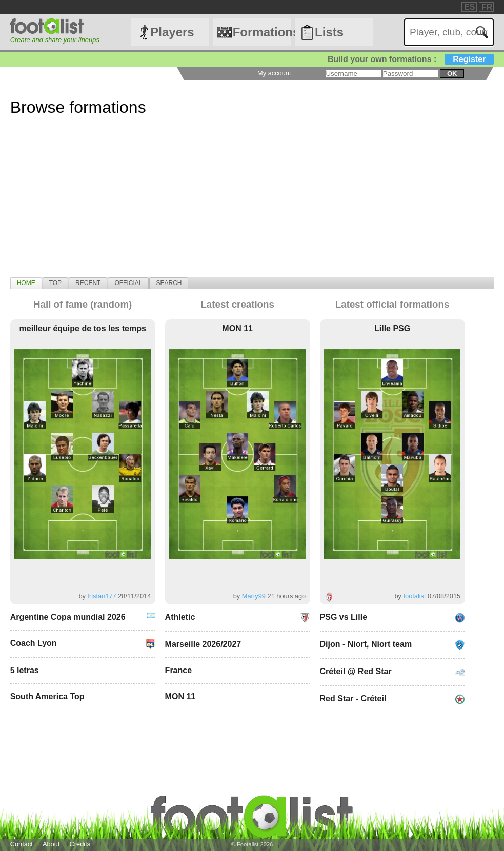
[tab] (26, 283)
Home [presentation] (26, 283)
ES (469, 7)
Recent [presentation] (88, 283)
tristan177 (102, 596)
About (51, 844)
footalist (414, 596)
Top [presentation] (55, 283)
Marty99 (254, 596)
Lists (329, 32)
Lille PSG (392, 328)
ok (452, 74)
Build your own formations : (411, 59)
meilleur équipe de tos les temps (83, 328)
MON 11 (237, 328)
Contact (22, 844)
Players (172, 32)
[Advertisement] (252, 206)
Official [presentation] (128, 283)
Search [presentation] (169, 283)
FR (487, 7)
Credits (80, 844)
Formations (262, 32)
